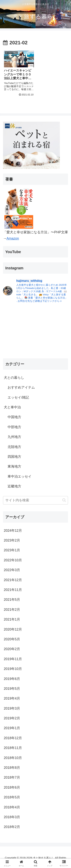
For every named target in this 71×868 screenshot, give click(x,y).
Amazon (13, 238)
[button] (64, 500)
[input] (35, 500)
